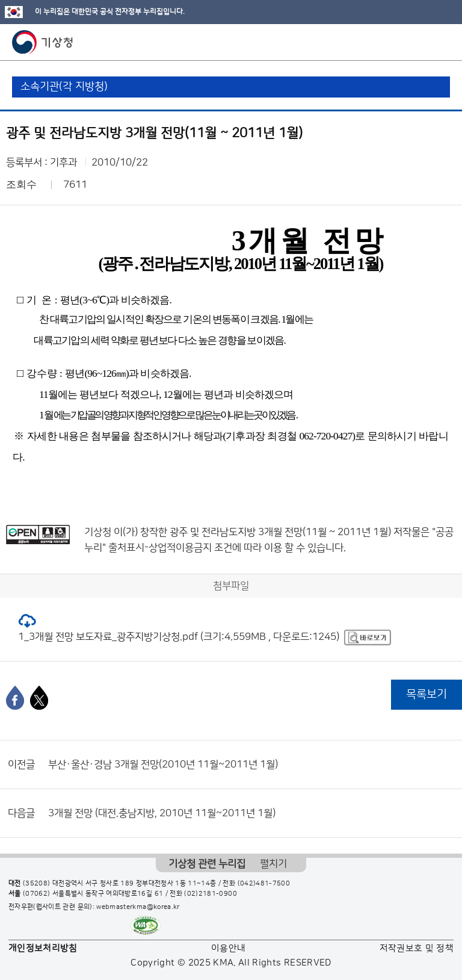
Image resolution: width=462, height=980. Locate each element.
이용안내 (228, 948)
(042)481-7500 (264, 884)
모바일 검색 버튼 (423, 42)
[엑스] (39, 698)
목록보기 (427, 694)
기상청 (43, 42)
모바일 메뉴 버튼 (442, 42)
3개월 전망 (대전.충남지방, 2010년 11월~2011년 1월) (162, 813)
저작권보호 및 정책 (417, 948)
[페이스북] (15, 698)
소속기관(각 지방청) (64, 87)
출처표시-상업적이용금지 (161, 548)
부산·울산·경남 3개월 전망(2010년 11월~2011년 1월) (163, 764)
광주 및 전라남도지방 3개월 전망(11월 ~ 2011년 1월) (280, 532)
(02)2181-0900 (211, 894)
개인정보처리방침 (43, 948)
